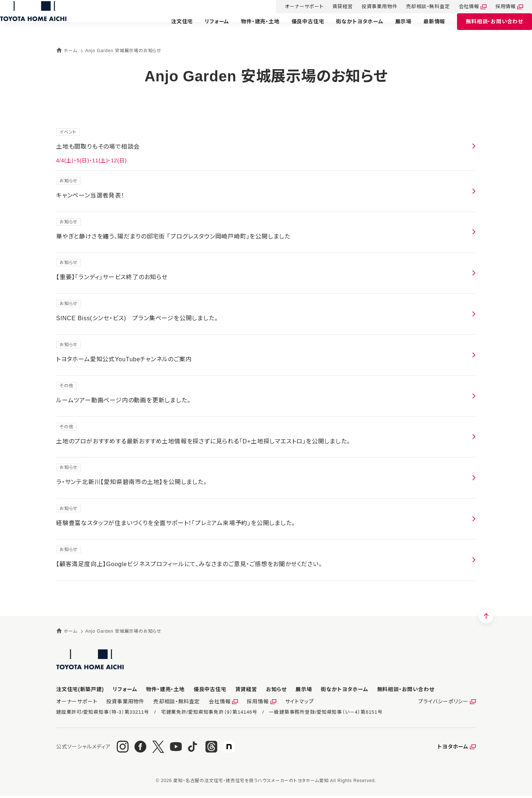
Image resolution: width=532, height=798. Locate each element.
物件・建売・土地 (251, 28)
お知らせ (276, 689)
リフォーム (208, 28)
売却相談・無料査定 (419, 7)
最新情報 (425, 28)
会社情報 (460, 7)
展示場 (395, 28)
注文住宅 (173, 28)
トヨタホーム (453, 749)
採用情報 (497, 7)
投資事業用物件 (371, 7)
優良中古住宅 (299, 28)
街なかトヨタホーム (351, 28)
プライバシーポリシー (445, 702)
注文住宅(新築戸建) (80, 689)
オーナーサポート (295, 7)
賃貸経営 (334, 7)
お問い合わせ (486, 29)
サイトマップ (287, 702)
